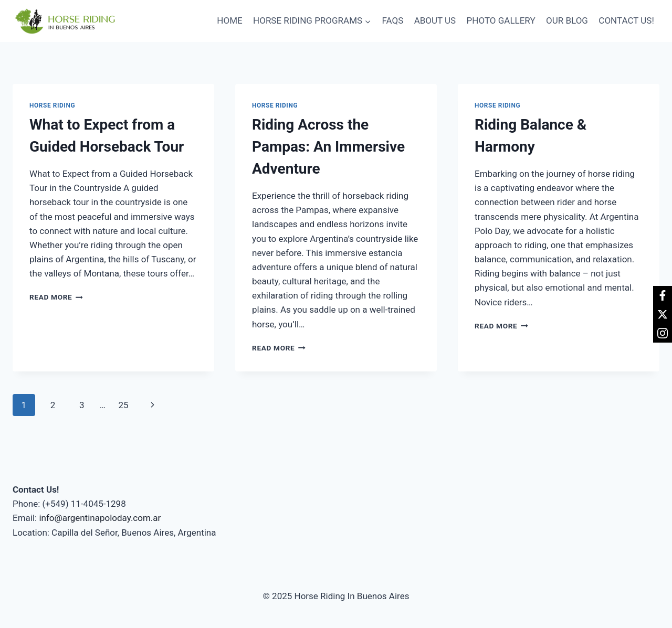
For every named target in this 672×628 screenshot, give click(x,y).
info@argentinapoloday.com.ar (100, 518)
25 (123, 405)
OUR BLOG (567, 20)
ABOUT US (435, 20)
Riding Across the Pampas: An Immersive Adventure (328, 147)
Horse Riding (52, 105)
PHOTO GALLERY (501, 20)
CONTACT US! (626, 20)
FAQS (393, 20)
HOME (229, 20)
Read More (56, 297)
